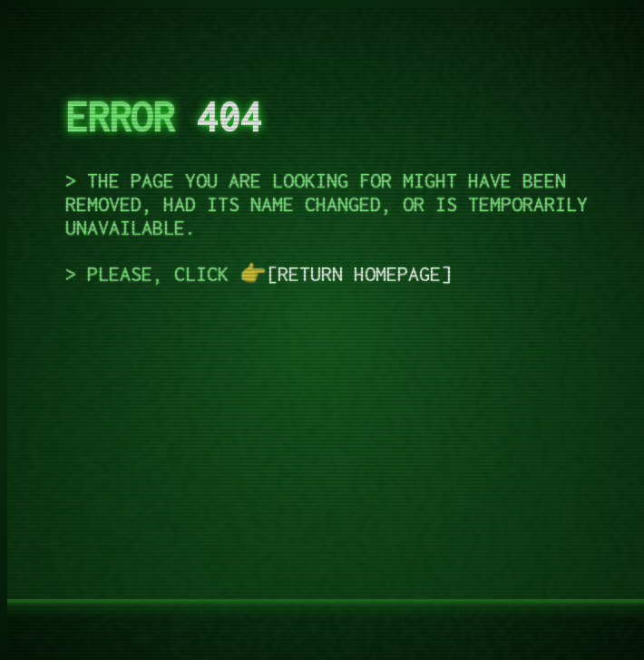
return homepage (359, 274)
